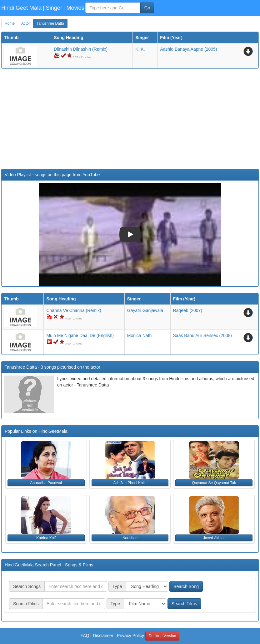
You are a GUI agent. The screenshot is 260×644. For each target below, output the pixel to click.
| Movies (74, 8)
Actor (26, 23)
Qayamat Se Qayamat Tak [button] (214, 483)
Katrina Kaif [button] (46, 538)
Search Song (186, 586)
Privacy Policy (130, 636)
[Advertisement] (130, 119)
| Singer (52, 8)
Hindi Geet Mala (21, 8)
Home (10, 23)
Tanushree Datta (50, 23)
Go (147, 8)
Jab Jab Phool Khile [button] (130, 483)
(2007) (188, 310)
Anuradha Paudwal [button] (46, 483)
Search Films (184, 604)
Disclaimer (103, 636)
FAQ (85, 636)
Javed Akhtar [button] (214, 538)
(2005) (188, 49)
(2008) (202, 335)
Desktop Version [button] (162, 636)
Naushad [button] (130, 538)
